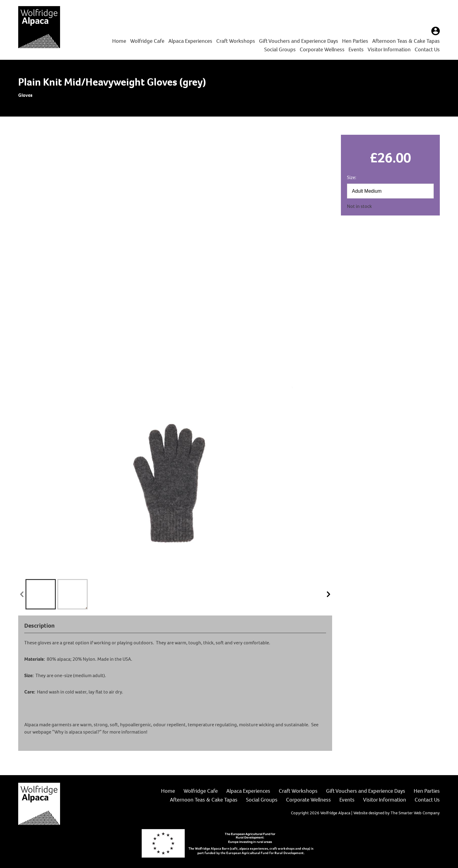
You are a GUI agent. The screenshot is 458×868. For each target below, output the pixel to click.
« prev (22, 594)
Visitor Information (389, 49)
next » (328, 594)
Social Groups (280, 49)
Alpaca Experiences (190, 41)
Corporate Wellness (322, 49)
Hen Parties (355, 41)
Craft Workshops (236, 41)
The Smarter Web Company (415, 813)
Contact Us (427, 49)
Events (356, 49)
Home (119, 41)
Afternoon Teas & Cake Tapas (406, 41)
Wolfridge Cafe (147, 41)
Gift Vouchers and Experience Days (299, 41)
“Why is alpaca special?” (77, 732)
